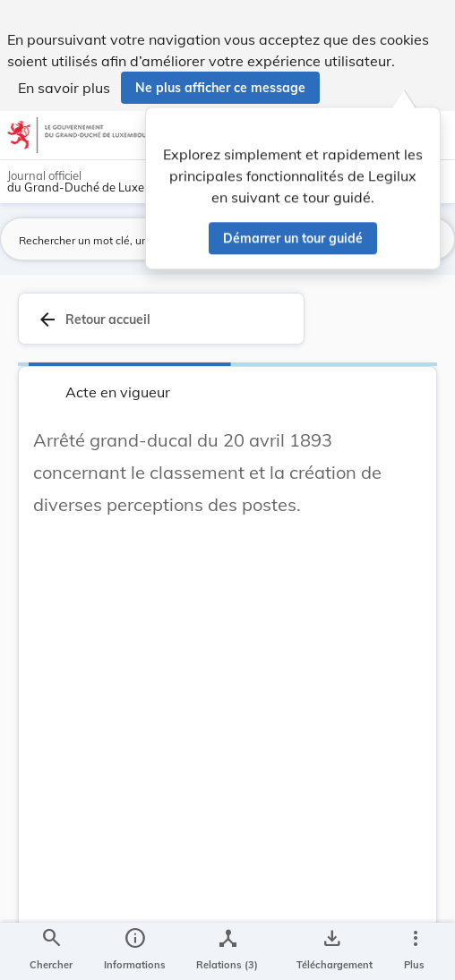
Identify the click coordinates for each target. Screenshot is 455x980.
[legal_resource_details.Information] (135, 951)
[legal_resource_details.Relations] (227, 951)
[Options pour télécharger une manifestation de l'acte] (331, 951)
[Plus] (415, 951)
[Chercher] (51, 951)
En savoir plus (64, 88)
